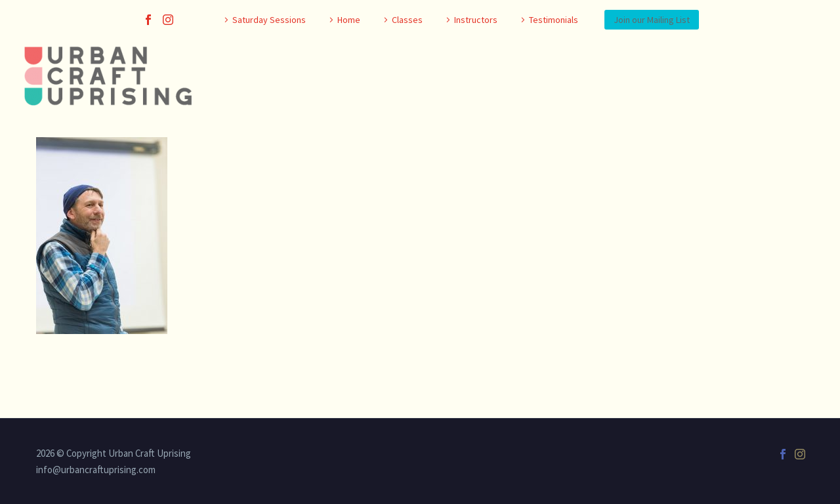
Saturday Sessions (269, 20)
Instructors (476, 20)
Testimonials (554, 20)
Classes (407, 20)
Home (349, 20)
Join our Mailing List (652, 20)
